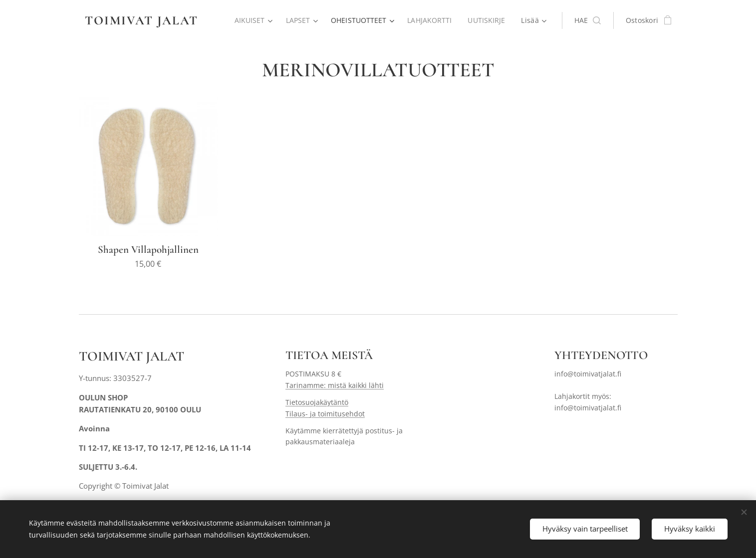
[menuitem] (251, 20)
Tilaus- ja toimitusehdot (325, 413)
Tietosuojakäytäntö (317, 402)
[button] (588, 20)
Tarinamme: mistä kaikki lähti (335, 385)
